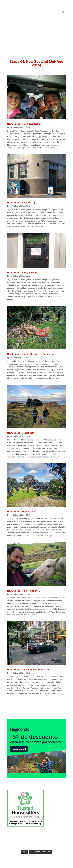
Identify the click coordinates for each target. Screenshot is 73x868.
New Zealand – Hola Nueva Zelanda (24, 124)
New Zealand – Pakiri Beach (21, 433)
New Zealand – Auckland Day (21, 203)
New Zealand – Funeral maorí (21, 511)
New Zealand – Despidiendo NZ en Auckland (29, 670)
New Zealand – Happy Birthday (22, 273)
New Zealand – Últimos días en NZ (24, 591)
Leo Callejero (15, 127)
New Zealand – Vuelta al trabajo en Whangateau (31, 354)
